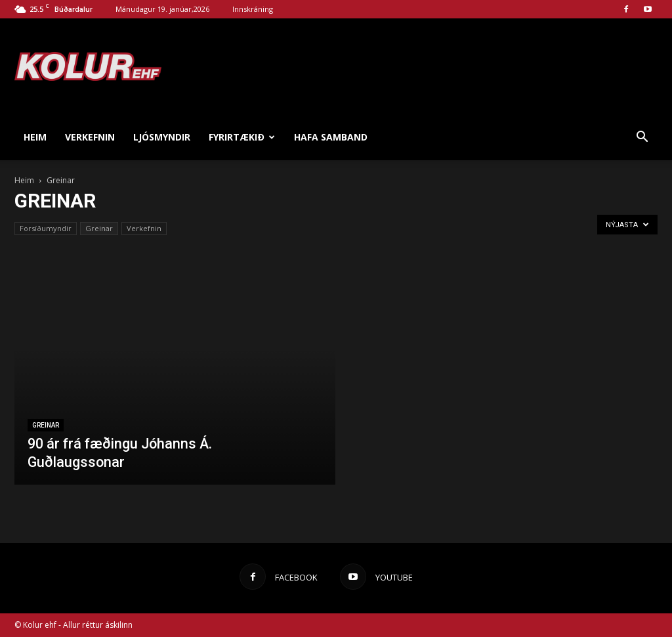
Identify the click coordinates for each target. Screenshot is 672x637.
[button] (642, 137)
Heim (35, 137)
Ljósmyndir (162, 137)
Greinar (99, 228)
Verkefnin (90, 137)
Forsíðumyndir (46, 228)
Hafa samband (331, 137)
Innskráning (253, 9)
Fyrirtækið (242, 137)
